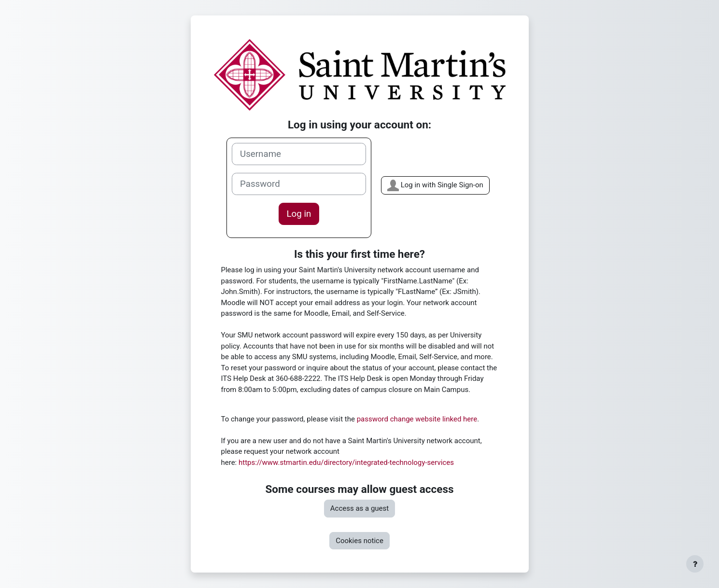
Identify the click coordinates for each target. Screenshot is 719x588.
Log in (299, 214)
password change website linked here (417, 419)
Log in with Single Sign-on (435, 185)
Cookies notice (359, 541)
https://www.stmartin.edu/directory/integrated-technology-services (346, 462)
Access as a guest (359, 508)
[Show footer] (695, 564)
